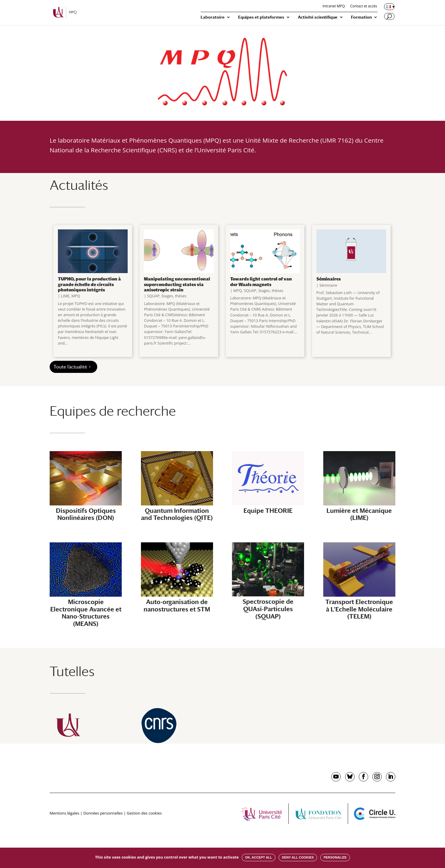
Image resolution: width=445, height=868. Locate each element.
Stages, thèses (174, 296)
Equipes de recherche (113, 411)
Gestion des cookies (144, 813)
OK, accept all (258, 857)
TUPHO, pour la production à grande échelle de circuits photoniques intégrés (89, 284)
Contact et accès (364, 6)
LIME (65, 296)
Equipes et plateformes (261, 17)
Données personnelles (103, 813)
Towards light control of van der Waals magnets (261, 281)
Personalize (335, 857)
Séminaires (329, 279)
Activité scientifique (318, 17)
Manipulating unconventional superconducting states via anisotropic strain (177, 284)
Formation (361, 17)
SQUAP (153, 296)
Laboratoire (213, 17)
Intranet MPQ (333, 6)
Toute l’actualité (70, 367)
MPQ (76, 296)
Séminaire (328, 285)
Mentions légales (64, 813)
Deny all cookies (298, 857)
